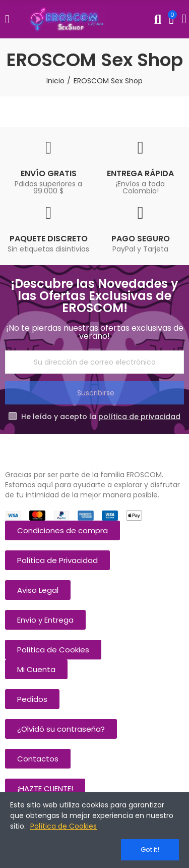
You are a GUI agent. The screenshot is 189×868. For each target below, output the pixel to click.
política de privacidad (139, 417)
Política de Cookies (64, 826)
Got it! (150, 850)
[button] (62, 530)
